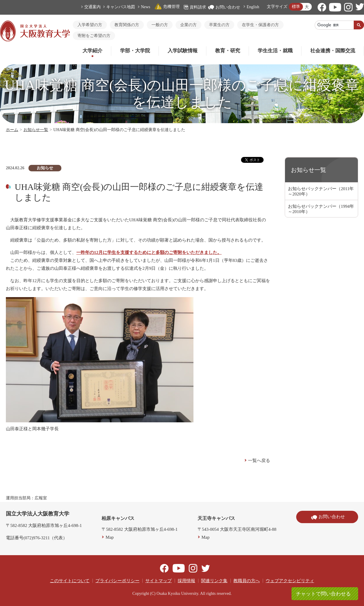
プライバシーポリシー (117, 581)
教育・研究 (228, 51)
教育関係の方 (127, 25)
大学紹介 (92, 51)
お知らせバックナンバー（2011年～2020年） (321, 191)
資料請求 (195, 7)
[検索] (334, 25)
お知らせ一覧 (36, 130)
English (253, 7)
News (146, 7)
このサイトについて (70, 581)
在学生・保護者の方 (260, 25)
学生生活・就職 (275, 51)
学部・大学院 (135, 51)
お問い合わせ (224, 7)
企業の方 (188, 25)
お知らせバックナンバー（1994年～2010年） (321, 209)
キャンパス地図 (121, 7)
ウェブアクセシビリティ (290, 581)
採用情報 (186, 581)
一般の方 (160, 25)
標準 (296, 7)
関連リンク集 (214, 581)
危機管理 (167, 7)
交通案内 (92, 7)
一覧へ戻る (259, 461)
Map (110, 537)
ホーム (12, 130)
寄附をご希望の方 (94, 36)
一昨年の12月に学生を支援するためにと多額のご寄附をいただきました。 (149, 252)
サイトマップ (159, 581)
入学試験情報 (183, 51)
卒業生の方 (219, 25)
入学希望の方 (90, 25)
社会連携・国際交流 (333, 51)
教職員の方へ (247, 581)
